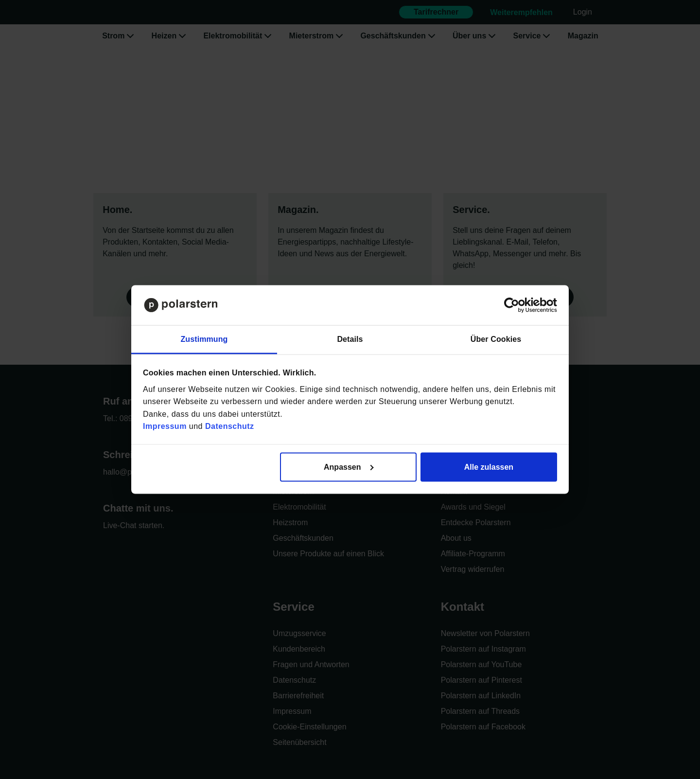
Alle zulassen (489, 467)
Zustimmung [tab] (204, 339)
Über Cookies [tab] (496, 339)
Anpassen (349, 467)
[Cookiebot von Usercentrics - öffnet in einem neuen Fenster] (515, 305)
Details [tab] (350, 339)
